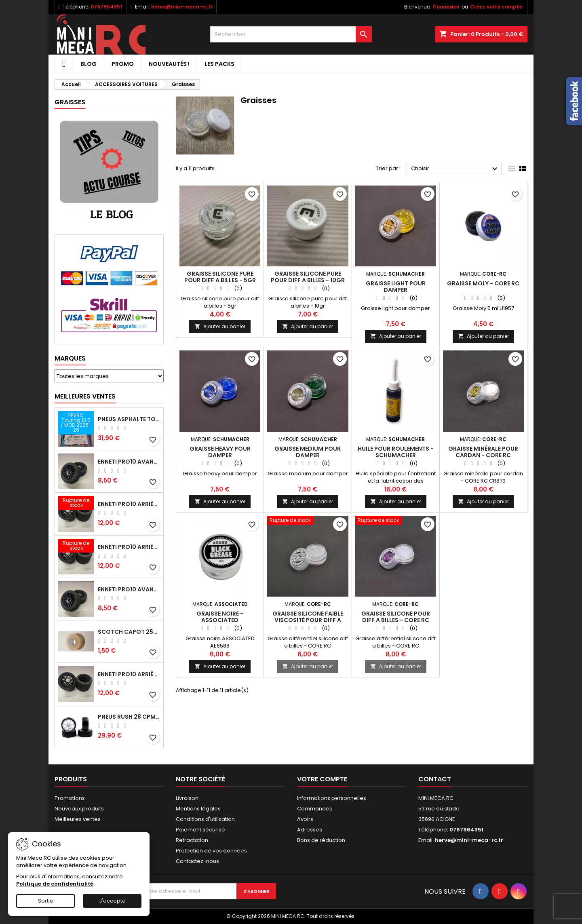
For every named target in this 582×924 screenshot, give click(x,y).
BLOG (89, 64)
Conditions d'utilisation (205, 819)
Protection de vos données (211, 851)
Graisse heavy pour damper (220, 452)
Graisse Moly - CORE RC (483, 283)
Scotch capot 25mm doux (129, 632)
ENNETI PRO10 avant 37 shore (129, 462)
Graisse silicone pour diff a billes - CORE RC (396, 617)
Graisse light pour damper (396, 287)
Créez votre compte (496, 7)
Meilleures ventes (78, 819)
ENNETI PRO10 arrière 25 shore (129, 504)
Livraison (187, 798)
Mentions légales (198, 809)
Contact (435, 779)
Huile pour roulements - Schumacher (396, 452)
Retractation (192, 840)
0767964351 (106, 7)
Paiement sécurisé (200, 830)
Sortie (46, 901)
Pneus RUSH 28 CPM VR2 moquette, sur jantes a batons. (129, 717)
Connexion (446, 7)
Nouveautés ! (169, 64)
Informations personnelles (332, 798)
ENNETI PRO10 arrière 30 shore (129, 547)
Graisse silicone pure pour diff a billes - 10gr (308, 277)
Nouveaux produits (79, 809)
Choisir (455, 169)
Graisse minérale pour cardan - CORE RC (483, 452)
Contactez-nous (197, 861)
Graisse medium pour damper (308, 452)
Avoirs (305, 819)
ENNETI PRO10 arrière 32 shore (129, 674)
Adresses (310, 830)
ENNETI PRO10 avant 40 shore (129, 589)
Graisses (70, 102)
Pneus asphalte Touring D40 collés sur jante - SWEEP (129, 419)
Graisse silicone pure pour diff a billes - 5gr (220, 277)
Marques (70, 358)
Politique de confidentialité (55, 884)
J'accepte (112, 901)
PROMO (123, 64)
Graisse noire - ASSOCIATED (220, 617)
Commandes (315, 809)
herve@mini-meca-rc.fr (182, 7)
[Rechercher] (291, 34)
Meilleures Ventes (85, 396)
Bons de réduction (321, 840)
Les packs (219, 64)
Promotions (70, 798)
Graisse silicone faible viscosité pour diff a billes (308, 620)
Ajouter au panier (220, 326)
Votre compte (322, 779)
